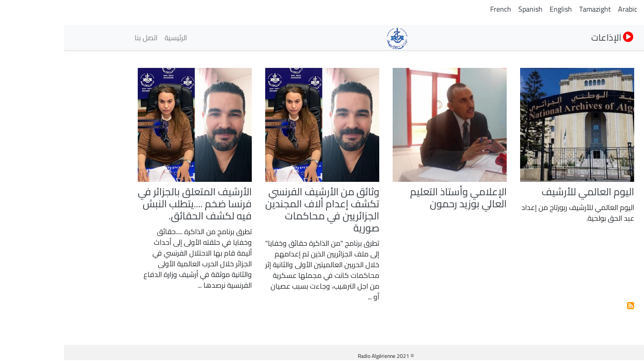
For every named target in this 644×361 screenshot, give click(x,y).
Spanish (466, 9)
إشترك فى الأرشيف (567, 306)
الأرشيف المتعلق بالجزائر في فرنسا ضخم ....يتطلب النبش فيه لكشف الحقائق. (131, 204)
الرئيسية (112, 38)
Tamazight (531, 9)
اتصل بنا (82, 38)
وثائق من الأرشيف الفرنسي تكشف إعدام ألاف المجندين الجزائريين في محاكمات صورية (258, 210)
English (497, 9)
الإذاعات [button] (549, 37)
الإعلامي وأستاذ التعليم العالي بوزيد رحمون (394, 198)
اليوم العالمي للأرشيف (524, 192)
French (437, 9)
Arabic (564, 9)
